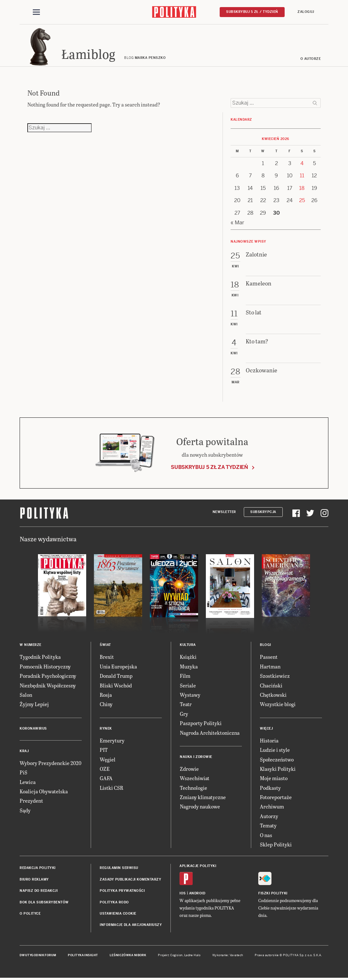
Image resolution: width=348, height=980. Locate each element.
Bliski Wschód (116, 685)
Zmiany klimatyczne (203, 797)
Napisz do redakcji (39, 891)
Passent (269, 657)
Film (185, 676)
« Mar (237, 223)
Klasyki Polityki (278, 769)
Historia (269, 740)
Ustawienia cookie (118, 914)
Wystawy (190, 695)
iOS (183, 893)
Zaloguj (306, 12)
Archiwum (272, 807)
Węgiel (108, 759)
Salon (26, 695)
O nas (266, 835)
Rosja (106, 695)
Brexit (107, 657)
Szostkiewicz (275, 676)
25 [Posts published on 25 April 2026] (302, 201)
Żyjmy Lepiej (34, 704)
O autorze (311, 59)
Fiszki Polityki (273, 893)
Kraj (24, 751)
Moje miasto (274, 778)
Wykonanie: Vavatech (228, 955)
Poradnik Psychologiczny (48, 676)
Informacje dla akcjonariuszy (131, 925)
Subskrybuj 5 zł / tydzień (252, 12)
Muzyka (189, 666)
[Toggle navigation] (36, 12)
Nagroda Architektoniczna (210, 733)
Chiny (106, 704)
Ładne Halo (192, 955)
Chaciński (271, 685)
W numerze (31, 645)
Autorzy (269, 816)
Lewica (28, 782)
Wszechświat (195, 778)
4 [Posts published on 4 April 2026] (302, 163)
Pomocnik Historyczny (45, 666)
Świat (105, 645)
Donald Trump (116, 676)
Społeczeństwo (277, 759)
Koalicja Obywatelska (44, 791)
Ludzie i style (275, 750)
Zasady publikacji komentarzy (130, 879)
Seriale (188, 685)
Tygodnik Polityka (40, 657)
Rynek (106, 728)
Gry (184, 714)
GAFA (106, 778)
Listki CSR (111, 788)
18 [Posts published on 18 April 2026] (302, 188)
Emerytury (112, 740)
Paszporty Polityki (201, 723)
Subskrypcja (263, 512)
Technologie (193, 788)
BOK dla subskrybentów (44, 902)
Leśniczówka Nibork (128, 955)
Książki (188, 657)
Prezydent (31, 801)
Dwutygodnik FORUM (38, 955)
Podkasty (270, 788)
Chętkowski (273, 695)
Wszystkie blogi (278, 704)
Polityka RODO (114, 902)
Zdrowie (189, 769)
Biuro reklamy (34, 879)
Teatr (186, 704)
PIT (104, 750)
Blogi (266, 645)
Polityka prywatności (122, 891)
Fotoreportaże (276, 797)
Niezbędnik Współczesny (48, 685)
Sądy (25, 810)
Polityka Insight (83, 955)
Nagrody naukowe (200, 807)
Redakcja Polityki (38, 868)
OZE (105, 769)
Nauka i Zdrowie (196, 757)
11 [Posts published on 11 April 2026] (302, 176)
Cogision (176, 955)
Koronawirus (33, 728)
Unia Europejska (118, 666)
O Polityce (30, 914)
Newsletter (224, 512)
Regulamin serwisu (119, 868)
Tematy (268, 826)
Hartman (270, 666)
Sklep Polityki (276, 844)
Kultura (188, 645)
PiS (23, 773)
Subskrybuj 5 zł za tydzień (209, 467)
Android (197, 893)
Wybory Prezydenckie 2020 (50, 763)
